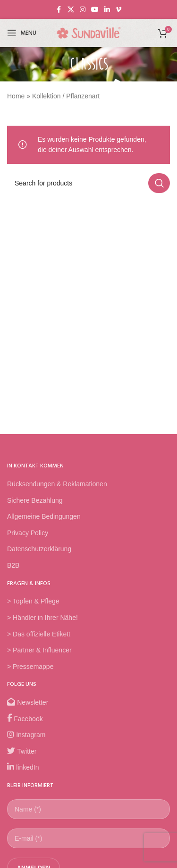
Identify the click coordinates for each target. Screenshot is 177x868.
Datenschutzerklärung (39, 549)
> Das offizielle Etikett (39, 634)
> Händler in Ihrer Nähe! (42, 618)
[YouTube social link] (95, 10)
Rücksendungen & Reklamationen (57, 484)
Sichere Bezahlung (35, 500)
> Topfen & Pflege (33, 601)
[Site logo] (89, 32)
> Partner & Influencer (39, 650)
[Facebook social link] (59, 10)
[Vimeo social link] (118, 10)
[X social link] (71, 10)
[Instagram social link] (83, 10)
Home (16, 96)
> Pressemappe (30, 667)
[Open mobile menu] (22, 33)
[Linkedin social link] (107, 10)
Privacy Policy (28, 533)
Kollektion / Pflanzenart (66, 96)
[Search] (88, 183)
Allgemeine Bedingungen (44, 516)
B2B (13, 565)
